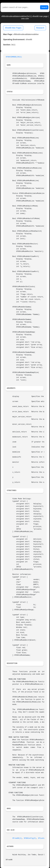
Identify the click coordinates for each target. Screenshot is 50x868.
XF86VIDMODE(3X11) (14, 57)
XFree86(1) (17, 838)
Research (40, 28)
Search (44, 7)
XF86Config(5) (30, 838)
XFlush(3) (42, 838)
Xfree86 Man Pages (13, 28)
